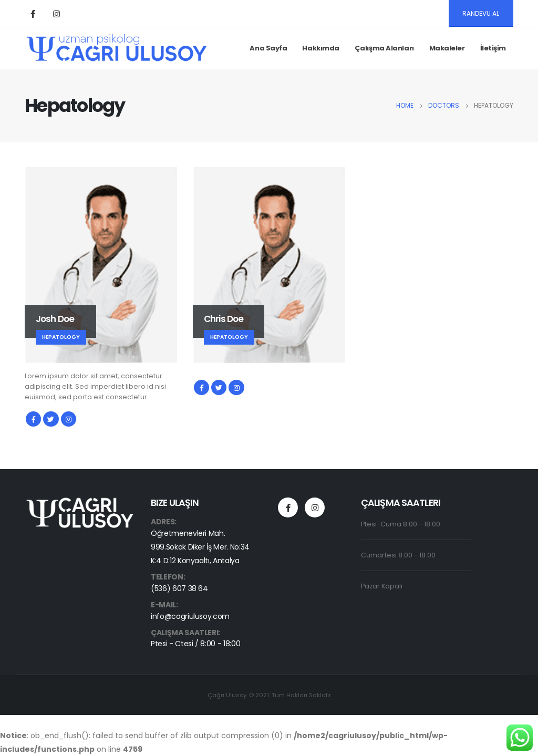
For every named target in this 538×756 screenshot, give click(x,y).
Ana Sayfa (268, 48)
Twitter (51, 419)
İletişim (493, 48)
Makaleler (447, 48)
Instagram (69, 419)
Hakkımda (320, 48)
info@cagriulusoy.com (190, 616)
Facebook (33, 419)
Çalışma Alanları (384, 48)
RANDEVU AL (481, 13)
